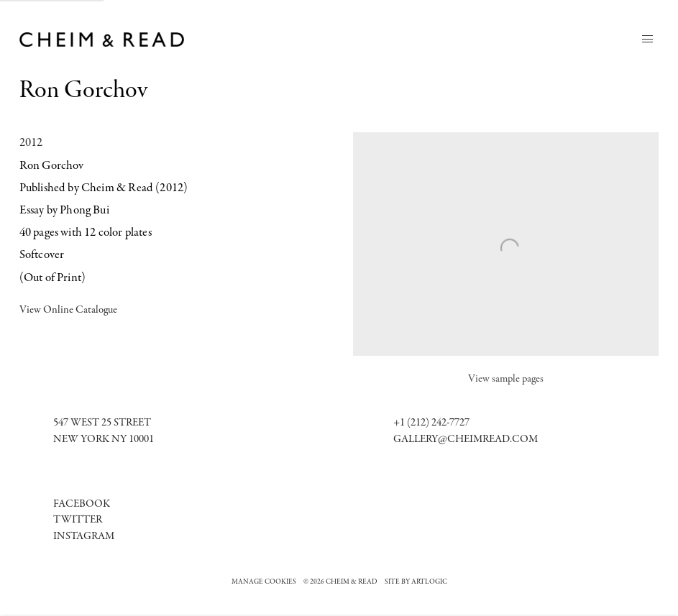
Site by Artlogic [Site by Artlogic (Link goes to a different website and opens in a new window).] (416, 582)
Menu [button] (647, 40)
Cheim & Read (104, 40)
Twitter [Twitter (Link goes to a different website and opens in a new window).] (78, 520)
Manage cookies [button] (264, 582)
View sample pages (506, 379)
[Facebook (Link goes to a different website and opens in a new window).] (82, 504)
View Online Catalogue (68, 310)
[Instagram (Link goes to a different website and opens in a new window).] (84, 537)
